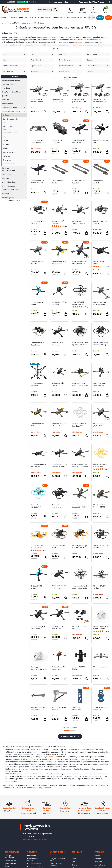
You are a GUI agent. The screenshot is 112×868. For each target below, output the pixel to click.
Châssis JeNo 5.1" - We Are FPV (100, 425)
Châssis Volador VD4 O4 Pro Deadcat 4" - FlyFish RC (59, 384)
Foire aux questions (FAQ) (57, 859)
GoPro (74, 859)
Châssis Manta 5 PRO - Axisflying (79, 141)
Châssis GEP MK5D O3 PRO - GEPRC (100, 506)
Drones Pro (23, 18)
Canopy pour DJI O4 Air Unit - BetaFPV (101, 627)
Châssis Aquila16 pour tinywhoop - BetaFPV (58, 506)
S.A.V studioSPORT (34, 864)
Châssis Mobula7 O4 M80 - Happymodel (80, 587)
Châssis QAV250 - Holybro (100, 587)
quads (51, 750)
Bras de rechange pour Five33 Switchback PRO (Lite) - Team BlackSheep (38, 708)
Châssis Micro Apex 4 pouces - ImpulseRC (101, 668)
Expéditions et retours (33, 860)
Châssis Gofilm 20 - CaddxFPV (101, 547)
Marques (91, 18)
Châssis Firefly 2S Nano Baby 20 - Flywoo (37, 546)
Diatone (107, 45)
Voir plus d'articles (70, 736)
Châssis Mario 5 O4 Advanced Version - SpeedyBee (59, 425)
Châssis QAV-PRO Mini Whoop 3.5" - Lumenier (38, 141)
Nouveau (100, 18)
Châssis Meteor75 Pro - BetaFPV (100, 465)
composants (79, 42)
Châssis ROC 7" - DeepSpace (58, 344)
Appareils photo (45, 18)
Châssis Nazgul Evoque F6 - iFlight (79, 506)
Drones (3, 18)
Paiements (32, 856)
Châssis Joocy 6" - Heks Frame (59, 627)
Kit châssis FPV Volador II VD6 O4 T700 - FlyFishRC (79, 222)
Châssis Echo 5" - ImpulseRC (58, 222)
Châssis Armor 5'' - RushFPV (38, 263)
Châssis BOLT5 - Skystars (37, 587)
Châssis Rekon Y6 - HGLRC (100, 263)
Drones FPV (12, 18)
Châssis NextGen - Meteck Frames (100, 303)
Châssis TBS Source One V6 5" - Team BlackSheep (59, 466)
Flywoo (100, 45)
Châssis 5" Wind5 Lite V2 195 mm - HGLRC (100, 384)
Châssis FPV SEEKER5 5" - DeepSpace (59, 587)
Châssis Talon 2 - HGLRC (58, 547)
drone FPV (49, 37)
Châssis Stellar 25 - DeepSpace (38, 344)
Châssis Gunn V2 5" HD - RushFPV (59, 263)
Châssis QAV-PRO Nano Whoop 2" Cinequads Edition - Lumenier (101, 222)
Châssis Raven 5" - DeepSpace (59, 668)
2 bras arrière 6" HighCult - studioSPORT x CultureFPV (58, 182)
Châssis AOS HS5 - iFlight (79, 668)
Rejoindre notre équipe (11, 865)
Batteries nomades (74, 18)
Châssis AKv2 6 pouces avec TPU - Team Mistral (100, 101)
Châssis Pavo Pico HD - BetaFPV (38, 506)
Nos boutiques (10, 861)
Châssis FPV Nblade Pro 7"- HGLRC (38, 466)
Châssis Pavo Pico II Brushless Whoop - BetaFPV (101, 344)
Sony (74, 862)
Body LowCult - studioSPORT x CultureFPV (57, 141)
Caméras (33, 18)
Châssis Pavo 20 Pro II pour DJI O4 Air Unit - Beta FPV (80, 344)
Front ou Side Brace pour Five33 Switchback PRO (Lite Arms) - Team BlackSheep (59, 708)
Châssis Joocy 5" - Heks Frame (38, 628)
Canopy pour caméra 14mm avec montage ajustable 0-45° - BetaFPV (39, 668)
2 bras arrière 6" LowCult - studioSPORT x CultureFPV (99, 182)
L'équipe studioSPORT (10, 857)
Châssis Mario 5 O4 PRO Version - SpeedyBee (38, 425)
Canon (75, 865)
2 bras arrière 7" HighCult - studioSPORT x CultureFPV (78, 182)
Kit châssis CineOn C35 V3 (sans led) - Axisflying (80, 546)
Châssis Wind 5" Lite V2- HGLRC (59, 303)
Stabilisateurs (59, 18)
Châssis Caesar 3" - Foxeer (38, 303)
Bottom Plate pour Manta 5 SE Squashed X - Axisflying (100, 708)
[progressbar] (70, 80)
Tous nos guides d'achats (56, 864)
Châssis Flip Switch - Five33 (101, 141)
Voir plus (56, 48)
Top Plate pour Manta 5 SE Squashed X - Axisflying (78, 708)
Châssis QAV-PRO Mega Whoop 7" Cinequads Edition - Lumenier (38, 222)
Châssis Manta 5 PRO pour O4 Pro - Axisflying (37, 182)
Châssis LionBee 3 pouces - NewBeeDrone (38, 384)
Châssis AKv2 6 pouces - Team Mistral (58, 101)
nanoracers (53, 757)
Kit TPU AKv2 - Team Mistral (80, 627)
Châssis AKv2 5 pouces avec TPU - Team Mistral (80, 101)
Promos (108, 18)
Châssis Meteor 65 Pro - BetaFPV (80, 425)
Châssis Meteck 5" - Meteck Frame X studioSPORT (80, 263)
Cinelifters (51, 774)
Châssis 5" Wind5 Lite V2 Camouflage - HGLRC (80, 384)
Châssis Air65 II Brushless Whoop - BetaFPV (80, 303)
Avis (65, 226)
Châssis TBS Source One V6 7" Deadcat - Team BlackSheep (80, 466)
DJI (85, 18)
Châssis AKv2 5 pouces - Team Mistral (37, 101)
